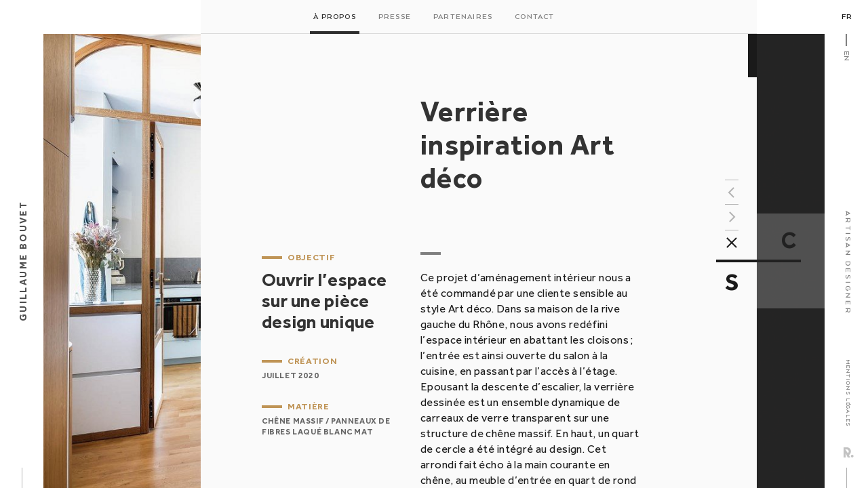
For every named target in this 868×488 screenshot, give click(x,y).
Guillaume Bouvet (23, 261)
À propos (335, 17)
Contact (534, 17)
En (846, 56)
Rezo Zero (849, 452)
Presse (395, 17)
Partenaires (463, 17)
